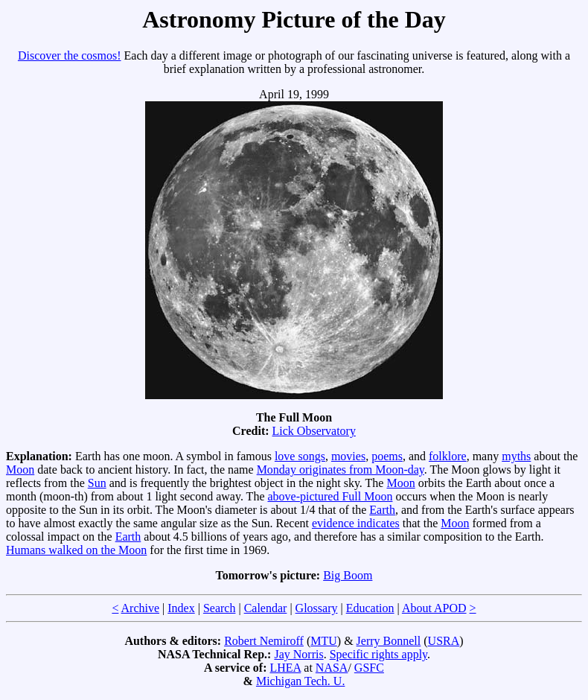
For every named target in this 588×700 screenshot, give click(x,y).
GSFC (369, 668)
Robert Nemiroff (264, 641)
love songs (300, 456)
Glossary (317, 608)
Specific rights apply (378, 654)
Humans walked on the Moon (76, 550)
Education (370, 608)
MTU (324, 641)
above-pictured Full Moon (330, 496)
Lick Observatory (314, 431)
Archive (141, 608)
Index (181, 608)
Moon (20, 470)
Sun (97, 483)
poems (387, 456)
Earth (382, 510)
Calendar (266, 608)
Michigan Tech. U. (300, 681)
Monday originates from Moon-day (341, 470)
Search (220, 608)
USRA (444, 641)
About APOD (434, 608)
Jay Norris (298, 654)
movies (348, 456)
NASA (332, 668)
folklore (448, 456)
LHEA (286, 668)
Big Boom (348, 575)
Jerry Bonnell (389, 641)
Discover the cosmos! (70, 55)
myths (516, 456)
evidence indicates (356, 523)
